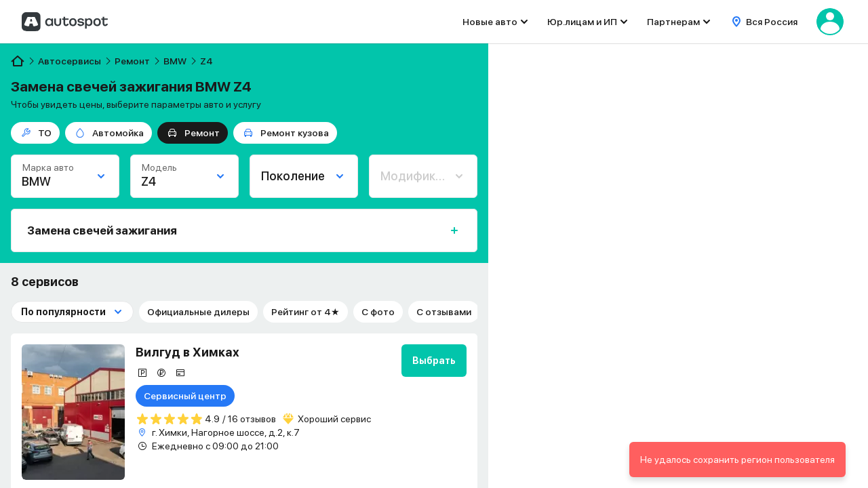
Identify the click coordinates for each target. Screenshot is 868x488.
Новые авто (490, 22)
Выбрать (434, 361)
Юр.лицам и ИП (582, 22)
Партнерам (673, 22)
